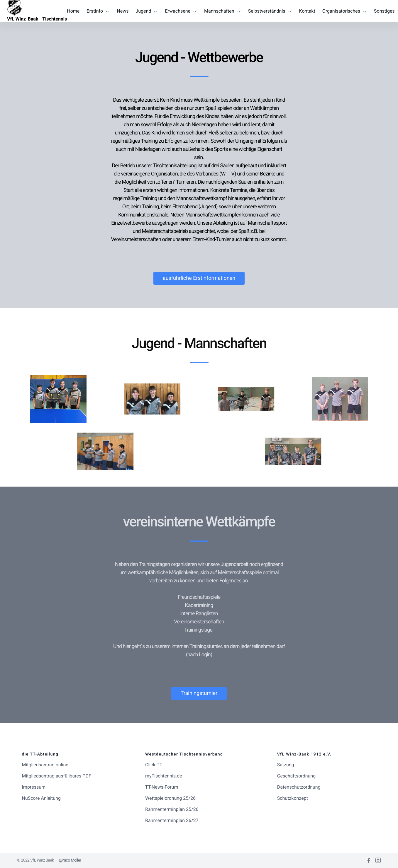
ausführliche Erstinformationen (199, 278)
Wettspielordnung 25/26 (170, 798)
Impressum (34, 787)
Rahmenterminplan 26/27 (172, 820)
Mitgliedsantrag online (45, 765)
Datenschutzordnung (299, 787)
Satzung (286, 765)
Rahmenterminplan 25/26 (172, 809)
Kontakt (307, 11)
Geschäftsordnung (296, 776)
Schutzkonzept (293, 798)
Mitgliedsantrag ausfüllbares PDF (57, 776)
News (123, 11)
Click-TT (154, 765)
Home (73, 11)
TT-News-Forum (162, 787)
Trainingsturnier (199, 693)
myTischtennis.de (164, 776)
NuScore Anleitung (41, 798)
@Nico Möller (70, 860)
